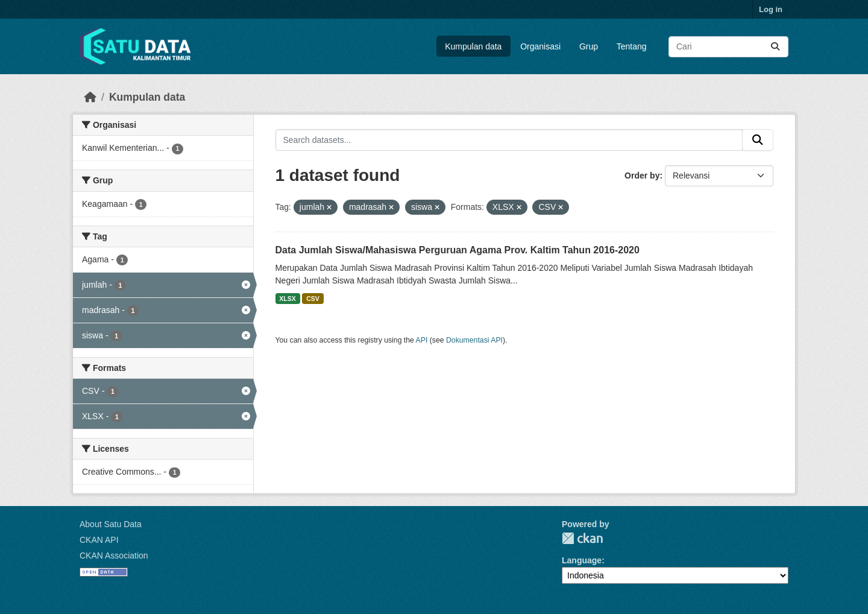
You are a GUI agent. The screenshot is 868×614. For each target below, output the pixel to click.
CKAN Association (114, 555)
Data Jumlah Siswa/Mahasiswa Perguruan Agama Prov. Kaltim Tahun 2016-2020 (458, 250)
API (422, 340)
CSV (313, 299)
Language (582, 560)
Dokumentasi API (474, 340)
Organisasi (540, 46)
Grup (589, 46)
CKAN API (99, 540)
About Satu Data (111, 524)
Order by (642, 176)
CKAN (582, 538)
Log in (771, 9)
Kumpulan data (473, 46)
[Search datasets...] (728, 47)
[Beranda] (90, 97)
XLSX (287, 299)
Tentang (632, 46)
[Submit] (775, 47)
